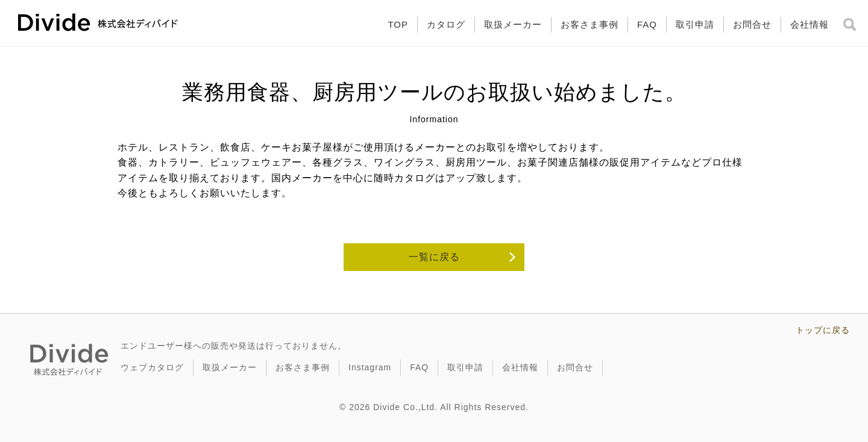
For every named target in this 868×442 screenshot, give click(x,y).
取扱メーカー (513, 24)
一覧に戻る (434, 257)
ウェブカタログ (152, 367)
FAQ (647, 24)
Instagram (370, 367)
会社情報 (810, 24)
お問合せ (752, 24)
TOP (398, 24)
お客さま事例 (590, 24)
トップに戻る (823, 330)
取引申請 (695, 24)
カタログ (446, 24)
